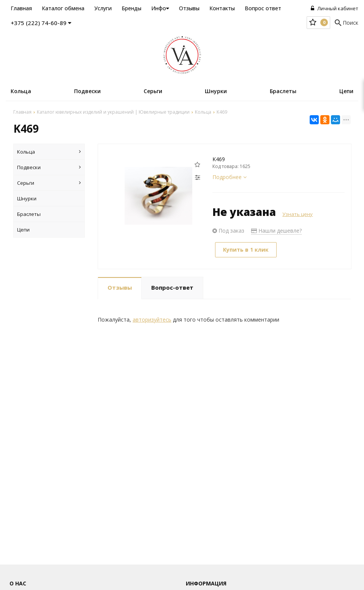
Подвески (87, 91)
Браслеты (283, 91)
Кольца (21, 91)
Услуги (103, 8)
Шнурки (216, 91)
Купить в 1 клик (246, 250)
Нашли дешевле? (276, 231)
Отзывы (189, 8)
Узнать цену (298, 214)
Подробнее (229, 177)
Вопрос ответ (263, 8)
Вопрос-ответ (172, 287)
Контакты (222, 8)
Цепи (346, 91)
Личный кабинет (335, 8)
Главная (21, 8)
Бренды (131, 8)
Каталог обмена (63, 8)
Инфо (160, 8)
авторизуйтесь (152, 320)
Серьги (153, 91)
